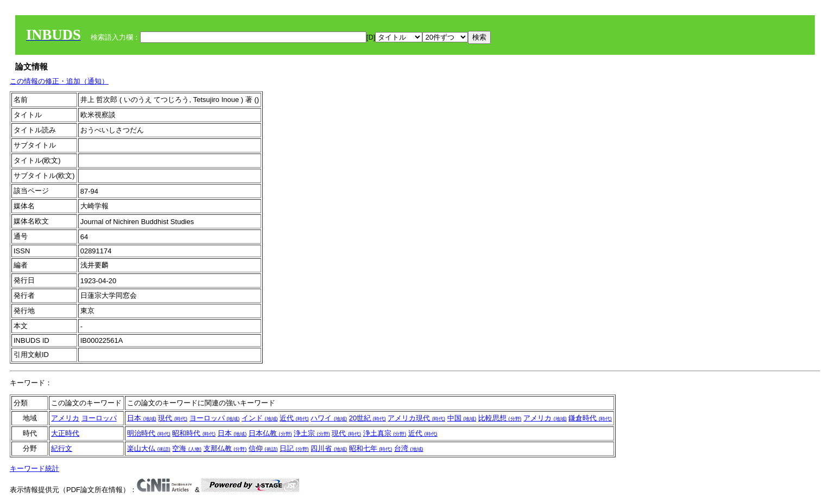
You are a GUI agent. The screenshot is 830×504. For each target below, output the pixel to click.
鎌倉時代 (590, 418)
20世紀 (368, 418)
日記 (294, 448)
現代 (173, 418)
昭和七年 (371, 448)
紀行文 (62, 448)
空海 (187, 448)
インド (260, 418)
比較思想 (500, 418)
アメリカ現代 (416, 418)
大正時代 (65, 433)
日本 (142, 418)
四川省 (329, 448)
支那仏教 (225, 448)
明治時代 (149, 433)
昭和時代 (194, 433)
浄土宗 (312, 433)
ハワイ (329, 418)
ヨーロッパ (99, 418)
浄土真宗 (385, 433)
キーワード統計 (34, 468)
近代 (294, 418)
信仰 (263, 448)
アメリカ (65, 418)
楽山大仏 (149, 448)
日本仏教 (270, 433)
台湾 (409, 448)
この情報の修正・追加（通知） (59, 81)
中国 (462, 418)
